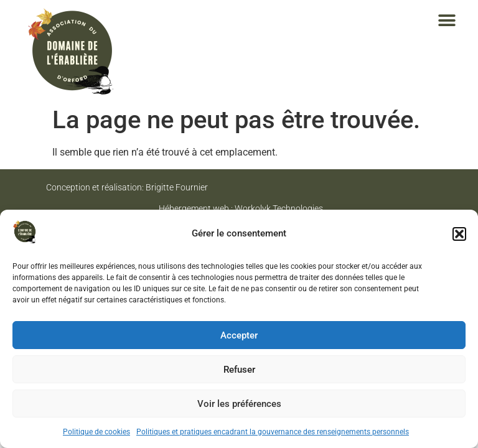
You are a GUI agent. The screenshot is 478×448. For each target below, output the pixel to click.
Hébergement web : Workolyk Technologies (241, 208)
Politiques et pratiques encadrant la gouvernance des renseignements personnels (273, 432)
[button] (459, 234)
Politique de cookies (96, 432)
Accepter (239, 335)
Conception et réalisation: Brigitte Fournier (127, 187)
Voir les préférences (239, 404)
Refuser (239, 370)
